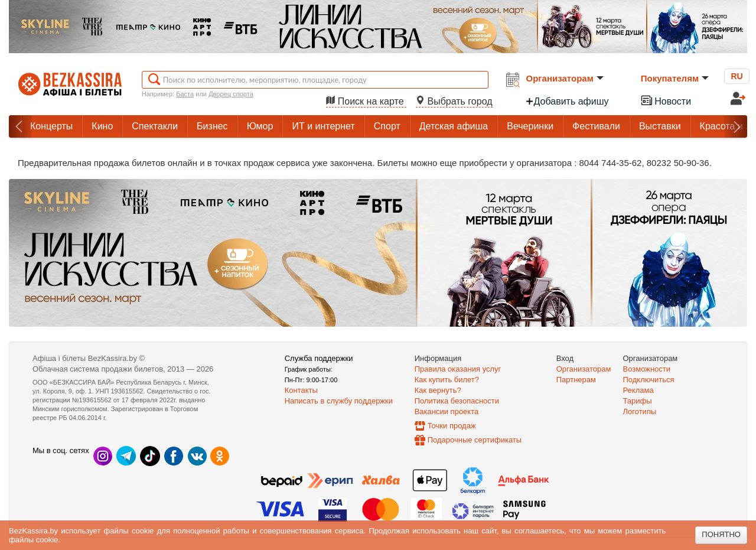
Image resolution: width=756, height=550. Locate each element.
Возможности (647, 369)
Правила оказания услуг (458, 369)
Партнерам (576, 380)
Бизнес (212, 126)
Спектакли (155, 126)
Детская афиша (454, 126)
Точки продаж (452, 426)
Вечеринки (530, 126)
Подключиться (649, 380)
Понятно (721, 534)
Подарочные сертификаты (475, 440)
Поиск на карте (366, 101)
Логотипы (640, 411)
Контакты (301, 390)
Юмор (260, 126)
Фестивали (596, 126)
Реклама (638, 390)
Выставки (660, 126)
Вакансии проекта (447, 411)
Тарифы (638, 401)
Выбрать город (454, 101)
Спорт (387, 126)
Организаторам (565, 78)
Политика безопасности (457, 401)
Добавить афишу (567, 101)
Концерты (51, 126)
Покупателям (675, 78)
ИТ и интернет (323, 126)
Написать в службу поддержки (339, 401)
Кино (102, 126)
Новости (666, 100)
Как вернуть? (438, 390)
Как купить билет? (447, 380)
